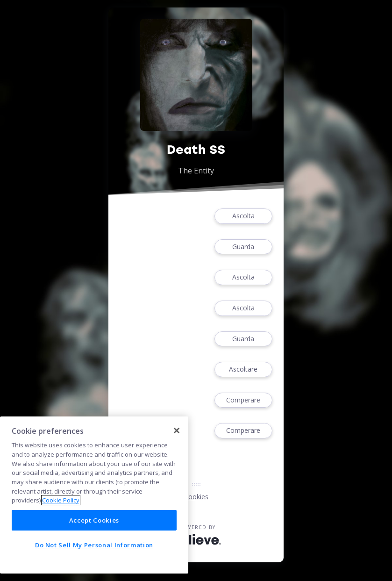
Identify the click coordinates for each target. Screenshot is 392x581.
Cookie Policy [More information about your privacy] (61, 500)
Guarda (243, 247)
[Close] (177, 430)
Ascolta (243, 216)
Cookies (196, 497)
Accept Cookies (94, 520)
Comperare (243, 400)
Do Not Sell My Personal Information (94, 545)
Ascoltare (243, 369)
